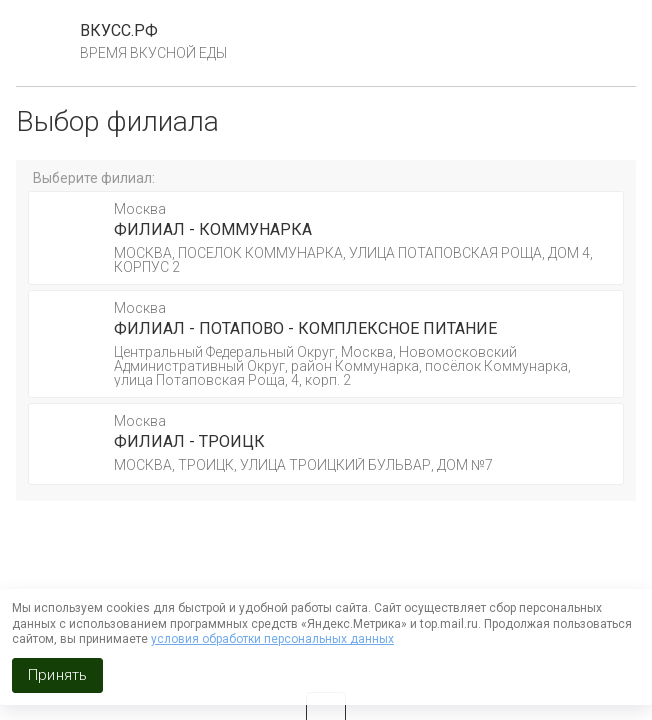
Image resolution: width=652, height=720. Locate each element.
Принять (57, 675)
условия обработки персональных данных (272, 639)
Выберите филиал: (94, 178)
